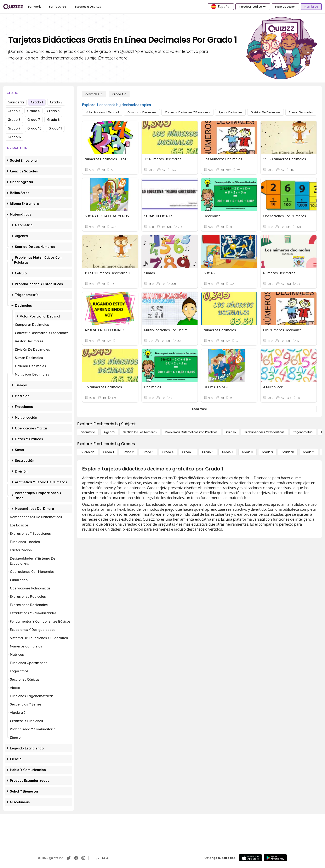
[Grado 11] (309, 452)
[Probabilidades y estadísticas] (264, 432)
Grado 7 (34, 120)
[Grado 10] (288, 452)
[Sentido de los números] (140, 432)
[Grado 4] (168, 452)
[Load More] (199, 409)
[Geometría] (88, 432)
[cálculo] (231, 432)
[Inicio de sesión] (285, 7)
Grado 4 (33, 111)
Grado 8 (53, 120)
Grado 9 (14, 128)
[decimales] (94, 94)
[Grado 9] (267, 452)
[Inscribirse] (311, 7)
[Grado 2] (128, 452)
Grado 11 (55, 128)
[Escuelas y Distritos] (88, 7)
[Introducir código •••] (253, 7)
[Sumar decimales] (301, 112)
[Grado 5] (188, 452)
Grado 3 (14, 111)
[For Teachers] (58, 7)
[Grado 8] (247, 452)
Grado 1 (37, 102)
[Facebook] (76, 858)
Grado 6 (14, 120)
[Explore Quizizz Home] (13, 7)
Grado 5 (53, 111)
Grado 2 (56, 102)
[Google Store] (275, 858)
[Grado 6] (208, 452)
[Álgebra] (109, 432)
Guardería (16, 102)
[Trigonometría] (303, 432)
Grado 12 (15, 137)
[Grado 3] (148, 452)
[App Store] (250, 858)
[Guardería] (88, 452)
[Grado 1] (119, 94)
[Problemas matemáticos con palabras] (191, 432)
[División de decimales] (266, 112)
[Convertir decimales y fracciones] (187, 112)
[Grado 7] (228, 452)
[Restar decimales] (230, 112)
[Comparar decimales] (142, 112)
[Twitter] (69, 858)
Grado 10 (34, 128)
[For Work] (35, 7)
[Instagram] (83, 858)
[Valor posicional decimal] (102, 112)
